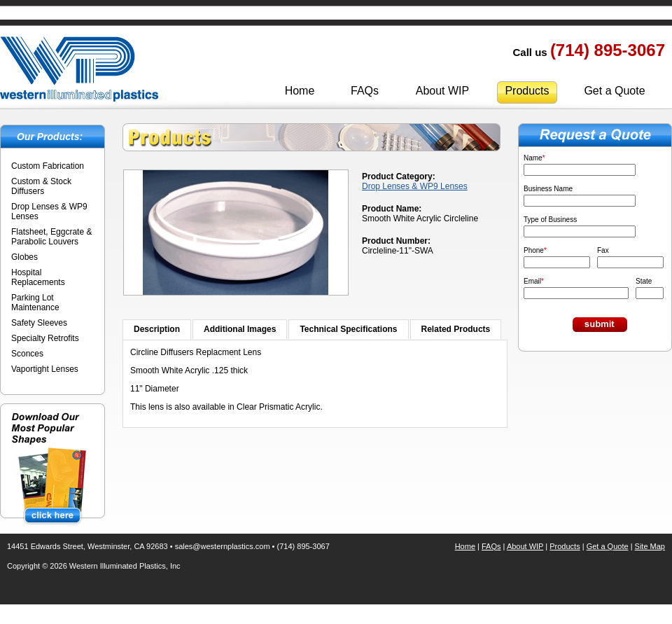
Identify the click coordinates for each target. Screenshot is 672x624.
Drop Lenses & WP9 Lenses (415, 186)
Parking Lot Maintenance (35, 303)
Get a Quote (614, 91)
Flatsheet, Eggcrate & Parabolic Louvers (51, 237)
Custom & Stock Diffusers (41, 186)
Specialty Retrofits (45, 338)
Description (157, 329)
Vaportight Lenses (45, 369)
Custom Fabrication (48, 166)
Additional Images (240, 329)
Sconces (27, 354)
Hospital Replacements (38, 277)
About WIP (442, 91)
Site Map (650, 546)
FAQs (365, 91)
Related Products (456, 329)
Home (300, 91)
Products (527, 91)
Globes (24, 257)
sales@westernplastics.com (223, 546)
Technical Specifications (348, 329)
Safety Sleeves (39, 323)
